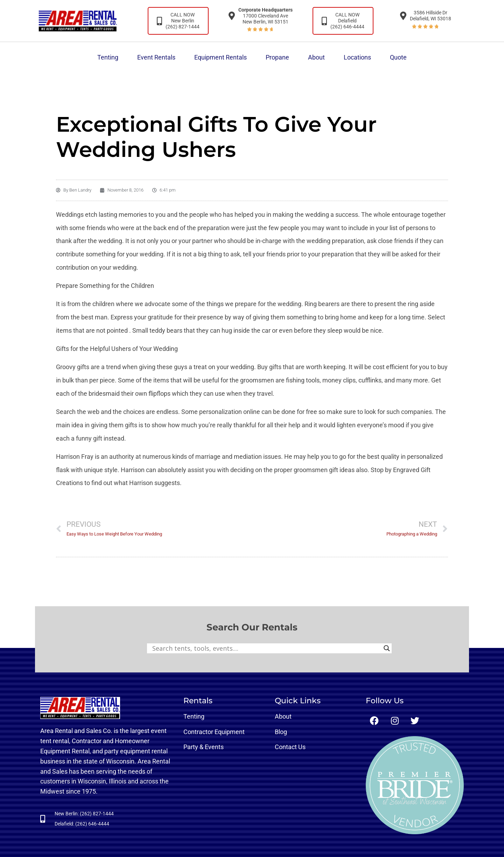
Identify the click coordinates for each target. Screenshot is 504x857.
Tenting (108, 57)
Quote (398, 57)
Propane (277, 57)
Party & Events (204, 747)
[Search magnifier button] (387, 648)
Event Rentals (156, 57)
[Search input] (266, 648)
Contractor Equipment (214, 732)
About (316, 57)
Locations (357, 57)
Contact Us (290, 747)
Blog (281, 732)
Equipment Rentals (220, 57)
